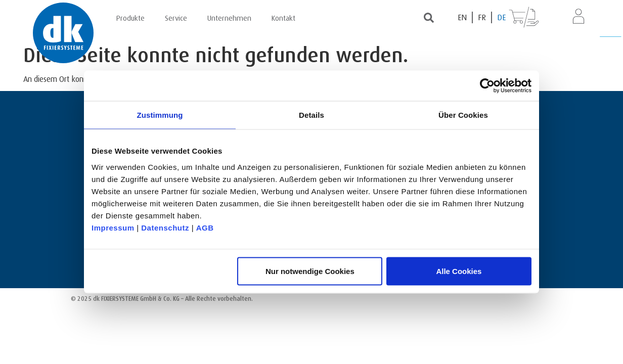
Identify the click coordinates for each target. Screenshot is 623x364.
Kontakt (283, 17)
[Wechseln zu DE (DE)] (501, 17)
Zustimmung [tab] (160, 115)
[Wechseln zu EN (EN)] (463, 17)
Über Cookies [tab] (463, 115)
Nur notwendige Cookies (310, 271)
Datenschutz (165, 227)
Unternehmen (229, 17)
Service (176, 17)
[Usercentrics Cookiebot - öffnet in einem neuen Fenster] (487, 86)
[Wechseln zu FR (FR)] (482, 17)
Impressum (113, 227)
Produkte (130, 17)
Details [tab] (312, 115)
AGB (205, 227)
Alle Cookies (459, 271)
